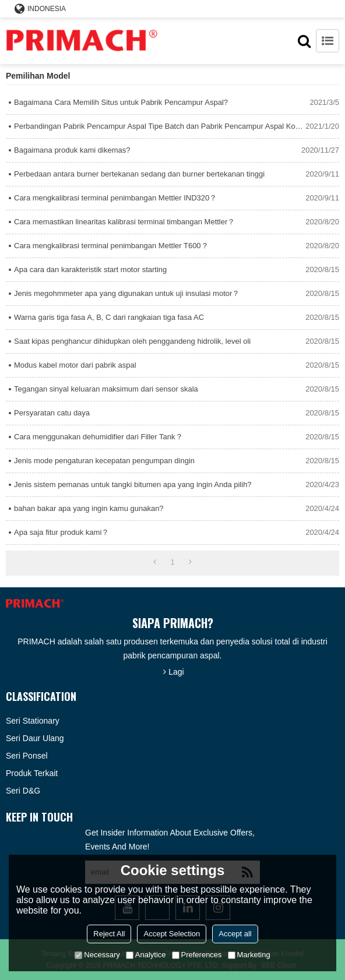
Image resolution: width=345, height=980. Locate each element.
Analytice (146, 955)
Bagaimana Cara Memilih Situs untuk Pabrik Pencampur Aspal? (121, 102)
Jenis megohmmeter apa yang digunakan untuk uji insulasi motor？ (127, 293)
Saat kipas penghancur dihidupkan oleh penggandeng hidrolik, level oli (132, 341)
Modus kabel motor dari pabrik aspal (75, 365)
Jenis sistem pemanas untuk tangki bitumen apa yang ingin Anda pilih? (133, 484)
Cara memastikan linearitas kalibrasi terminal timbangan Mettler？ (124, 222)
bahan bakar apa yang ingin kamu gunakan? (89, 508)
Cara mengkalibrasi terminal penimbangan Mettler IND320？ (115, 198)
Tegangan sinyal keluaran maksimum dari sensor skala (106, 389)
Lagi (176, 672)
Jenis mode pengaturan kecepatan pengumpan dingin (104, 461)
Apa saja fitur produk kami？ (61, 532)
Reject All (109, 934)
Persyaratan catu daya (52, 413)
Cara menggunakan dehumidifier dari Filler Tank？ (98, 437)
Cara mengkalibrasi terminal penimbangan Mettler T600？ (111, 246)
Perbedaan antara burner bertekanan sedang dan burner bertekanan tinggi (139, 174)
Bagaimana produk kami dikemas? (72, 150)
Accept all (235, 934)
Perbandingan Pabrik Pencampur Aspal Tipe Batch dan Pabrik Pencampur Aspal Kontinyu (160, 126)
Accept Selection (172, 934)
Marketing (249, 955)
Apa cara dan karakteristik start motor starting (90, 269)
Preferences (197, 955)
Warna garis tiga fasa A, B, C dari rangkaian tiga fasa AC (109, 317)
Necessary (97, 955)
